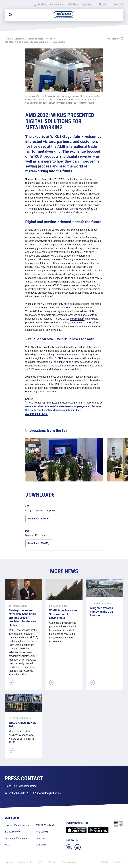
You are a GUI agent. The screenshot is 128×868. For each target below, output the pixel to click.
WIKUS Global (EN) (113, 4)
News (50, 39)
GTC (42, 862)
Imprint (9, 862)
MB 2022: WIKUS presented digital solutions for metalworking (35, 42)
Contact (53, 862)
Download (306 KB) (39, 519)
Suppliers (86, 4)
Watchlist (40, 4)
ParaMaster (77, 319)
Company (19, 39)
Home (8, 39)
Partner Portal (57, 4)
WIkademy (73, 4)
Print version (113, 39)
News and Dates (35, 39)
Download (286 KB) (39, 543)
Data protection (26, 862)
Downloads (69, 862)
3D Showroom (66, 358)
